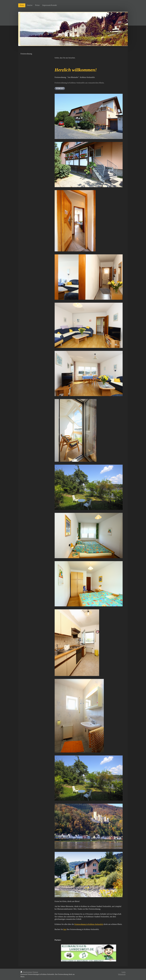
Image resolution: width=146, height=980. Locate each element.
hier (65, 929)
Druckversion (26, 972)
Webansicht (122, 974)
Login (124, 972)
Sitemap (35, 972)
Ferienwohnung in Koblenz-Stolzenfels (89, 924)
